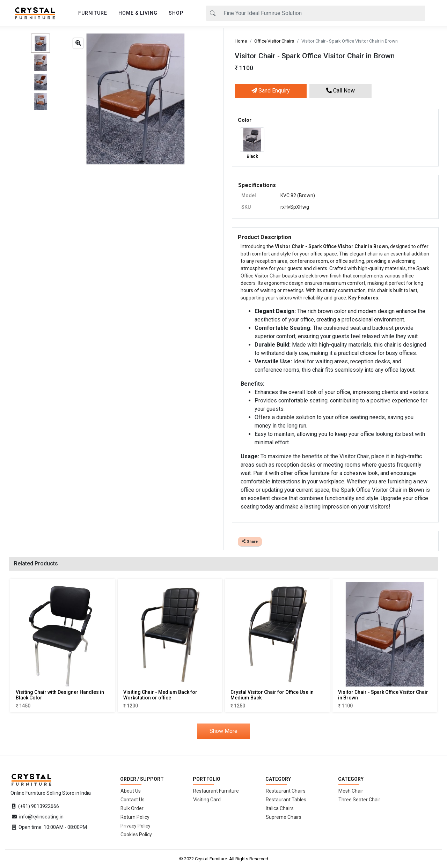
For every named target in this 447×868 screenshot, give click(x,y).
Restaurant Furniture (216, 791)
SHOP (176, 13)
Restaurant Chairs (286, 791)
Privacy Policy (135, 826)
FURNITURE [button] (93, 13)
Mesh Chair (351, 791)
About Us (131, 791)
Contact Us (133, 800)
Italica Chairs (280, 808)
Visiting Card (207, 800)
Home (241, 41)
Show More (223, 731)
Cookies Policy (136, 834)
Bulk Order (132, 808)
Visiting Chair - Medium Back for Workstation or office (160, 695)
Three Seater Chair (359, 800)
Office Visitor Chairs (274, 41)
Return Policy (135, 817)
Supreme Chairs (284, 817)
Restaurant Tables (286, 800)
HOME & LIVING (138, 13)
